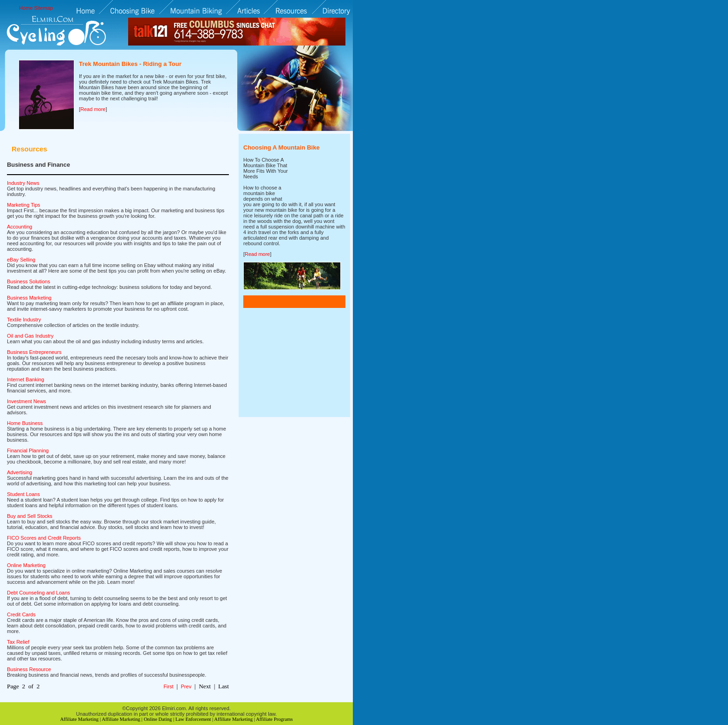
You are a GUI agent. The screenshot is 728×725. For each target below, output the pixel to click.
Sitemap (44, 8)
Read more (93, 109)
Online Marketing (26, 565)
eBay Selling (21, 260)
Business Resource (29, 669)
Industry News (23, 183)
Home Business (25, 423)
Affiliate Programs (274, 719)
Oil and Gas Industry (30, 336)
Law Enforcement (193, 719)
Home (26, 8)
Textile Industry (24, 320)
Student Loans (23, 494)
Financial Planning (28, 451)
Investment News (26, 401)
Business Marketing (29, 298)
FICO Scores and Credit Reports (44, 538)
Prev (186, 686)
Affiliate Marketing (79, 719)
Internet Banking (26, 379)
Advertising (19, 472)
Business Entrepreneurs (34, 352)
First (168, 686)
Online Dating (158, 719)
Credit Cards (21, 614)
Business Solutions (29, 281)
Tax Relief (18, 642)
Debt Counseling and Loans (39, 593)
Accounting (19, 227)
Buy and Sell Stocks (30, 516)
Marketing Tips (24, 205)
